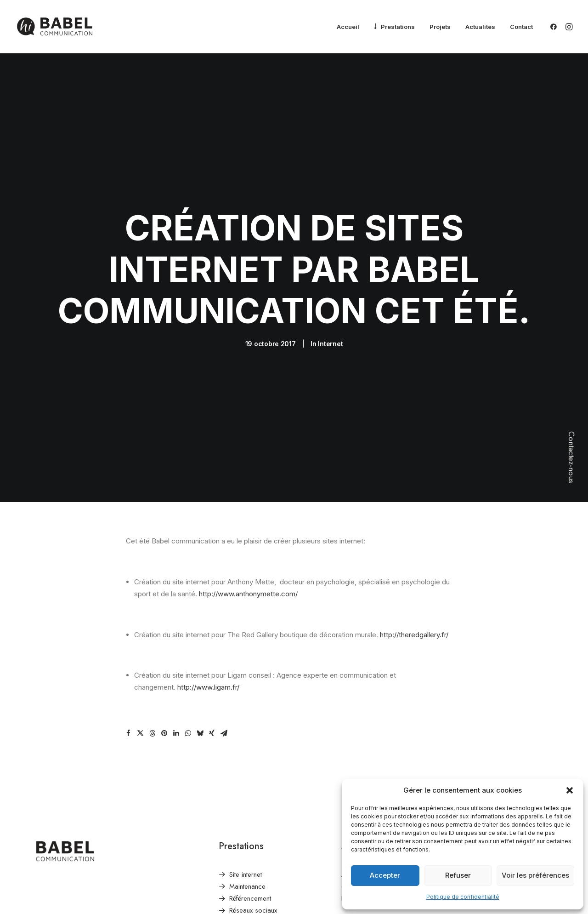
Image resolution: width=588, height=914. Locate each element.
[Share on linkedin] (176, 702)
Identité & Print (250, 891)
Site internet (246, 843)
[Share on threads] (152, 702)
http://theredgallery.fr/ (414, 603)
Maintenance (247, 855)
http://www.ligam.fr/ (208, 656)
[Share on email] (224, 702)
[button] (570, 790)
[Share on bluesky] (200, 702)
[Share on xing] (212, 702)
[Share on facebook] (128, 702)
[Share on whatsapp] (188, 702)
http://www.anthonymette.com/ (248, 563)
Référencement (250, 867)
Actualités (480, 27)
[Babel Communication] (54, 27)
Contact (521, 27)
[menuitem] (348, 27)
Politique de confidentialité (463, 897)
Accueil (348, 27)
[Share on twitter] (140, 702)
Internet (330, 328)
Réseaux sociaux (253, 879)
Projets (440, 27)
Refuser (458, 875)
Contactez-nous (571, 457)
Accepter (385, 875)
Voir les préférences (535, 875)
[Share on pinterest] (164, 702)
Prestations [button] (398, 27)
